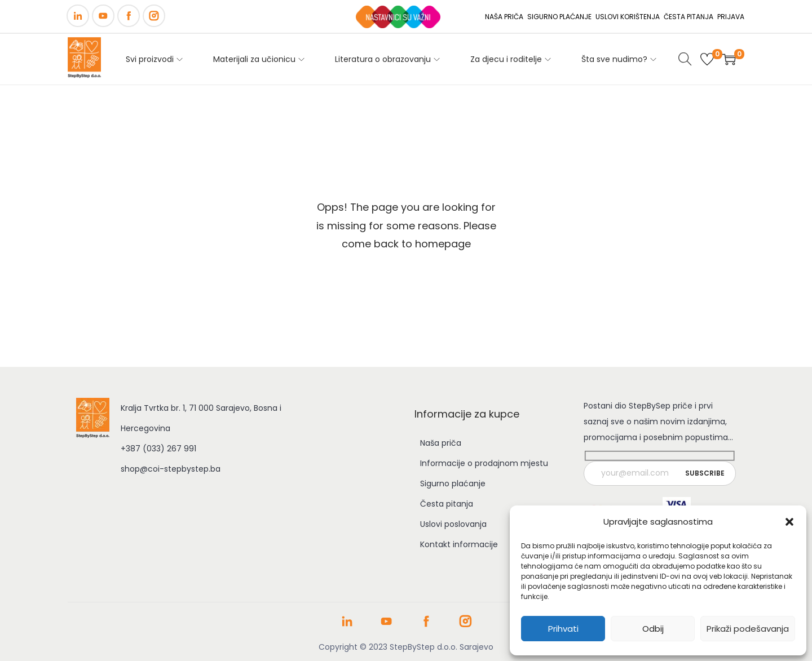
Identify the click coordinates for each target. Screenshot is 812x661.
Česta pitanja (447, 504)
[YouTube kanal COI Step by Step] (387, 625)
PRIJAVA (731, 17)
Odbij (653, 629)
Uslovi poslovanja (453, 524)
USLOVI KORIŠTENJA (628, 17)
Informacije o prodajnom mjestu (484, 463)
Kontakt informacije (459, 544)
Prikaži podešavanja (748, 629)
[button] (789, 522)
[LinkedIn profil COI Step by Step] (347, 625)
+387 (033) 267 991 (158, 449)
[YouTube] (103, 16)
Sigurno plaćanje (453, 483)
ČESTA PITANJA (689, 17)
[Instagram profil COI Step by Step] (465, 625)
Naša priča (441, 443)
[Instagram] (154, 16)
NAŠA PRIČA (504, 17)
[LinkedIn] (78, 16)
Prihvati (563, 629)
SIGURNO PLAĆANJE (559, 17)
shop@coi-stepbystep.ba (171, 469)
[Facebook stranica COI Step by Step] (426, 625)
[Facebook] (129, 16)
